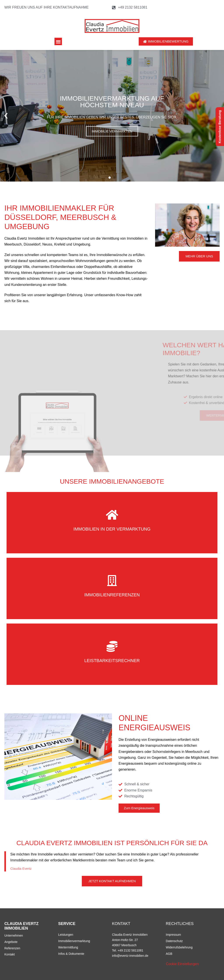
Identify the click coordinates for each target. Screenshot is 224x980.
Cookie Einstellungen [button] (182, 964)
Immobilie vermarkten (112, 131)
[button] (58, 42)
